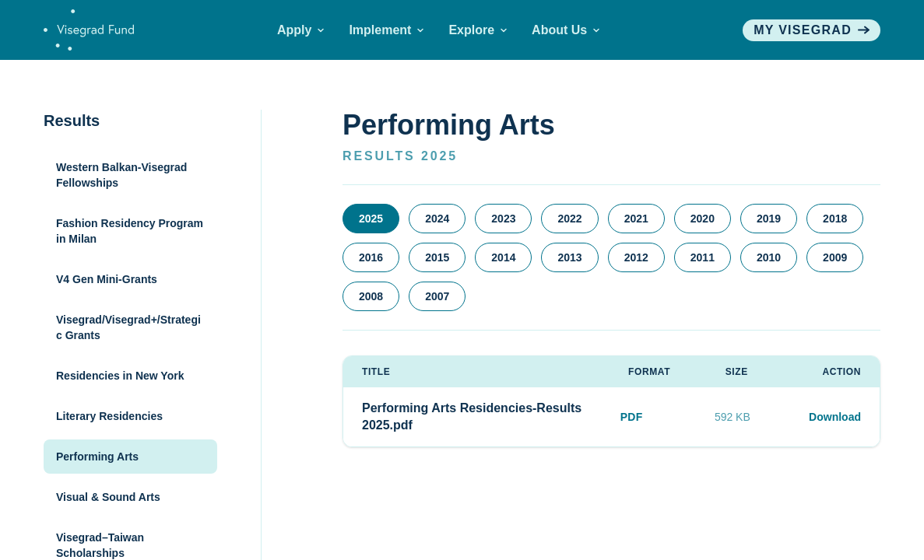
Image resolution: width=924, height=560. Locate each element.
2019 (769, 219)
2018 (835, 219)
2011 (703, 257)
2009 (835, 257)
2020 (703, 219)
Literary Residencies (109, 416)
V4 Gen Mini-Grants (107, 279)
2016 (371, 257)
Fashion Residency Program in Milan (130, 231)
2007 (437, 296)
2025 (371, 219)
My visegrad (812, 30)
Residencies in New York (120, 376)
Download (835, 417)
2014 (503, 257)
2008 (371, 296)
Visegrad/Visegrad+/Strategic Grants (128, 327)
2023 (503, 219)
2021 (636, 219)
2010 (769, 257)
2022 (569, 219)
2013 (569, 257)
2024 (437, 219)
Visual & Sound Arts (108, 497)
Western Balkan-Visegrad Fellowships (121, 175)
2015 (437, 257)
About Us (566, 30)
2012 (636, 257)
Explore (478, 30)
